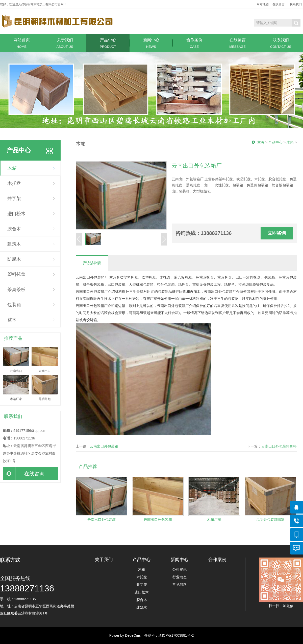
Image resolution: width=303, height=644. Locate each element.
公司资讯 (180, 569)
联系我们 (296, 4)
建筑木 (14, 244)
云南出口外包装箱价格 (279, 446)
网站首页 (22, 43)
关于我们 (65, 43)
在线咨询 (24, 474)
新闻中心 (151, 43)
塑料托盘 (16, 274)
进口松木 (16, 214)
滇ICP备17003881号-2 (176, 635)
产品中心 (108, 43)
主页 (261, 142)
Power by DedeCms (125, 635)
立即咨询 (277, 233)
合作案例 (194, 43)
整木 (12, 320)
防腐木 (14, 259)
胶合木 (14, 229)
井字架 (14, 198)
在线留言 (279, 4)
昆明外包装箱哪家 (270, 520)
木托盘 (14, 183)
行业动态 (180, 577)
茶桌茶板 (16, 290)
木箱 (12, 168)
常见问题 (180, 585)
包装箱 (14, 305)
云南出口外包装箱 (104, 446)
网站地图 (263, 4)
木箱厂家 (214, 520)
